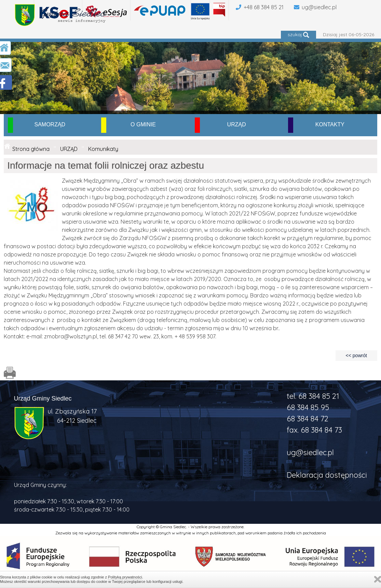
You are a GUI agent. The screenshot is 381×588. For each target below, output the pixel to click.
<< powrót (356, 355)
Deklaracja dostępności (327, 475)
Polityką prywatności (125, 577)
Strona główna (31, 149)
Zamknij (378, 579)
